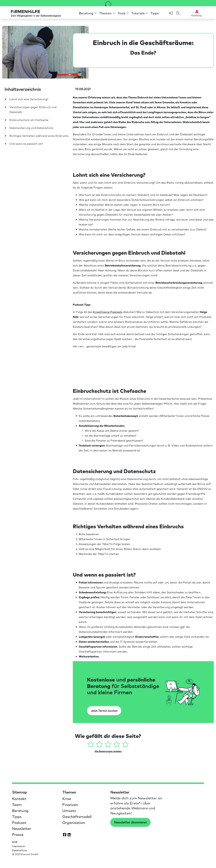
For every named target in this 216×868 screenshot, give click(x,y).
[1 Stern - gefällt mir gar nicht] (91, 745)
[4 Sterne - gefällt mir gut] (117, 745)
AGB (15, 842)
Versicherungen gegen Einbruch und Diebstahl (33, 109)
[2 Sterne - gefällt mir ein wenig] (100, 745)
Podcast (19, 822)
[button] (88, 13)
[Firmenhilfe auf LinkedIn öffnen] (69, 835)
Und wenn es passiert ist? (26, 144)
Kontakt (19, 798)
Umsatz (69, 810)
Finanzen (70, 804)
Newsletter (22, 828)
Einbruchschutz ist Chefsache (29, 120)
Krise (67, 798)
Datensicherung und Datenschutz (31, 128)
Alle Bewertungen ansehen (108, 751)
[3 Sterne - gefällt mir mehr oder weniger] (109, 745)
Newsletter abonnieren (130, 822)
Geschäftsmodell (77, 816)
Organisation (74, 822)
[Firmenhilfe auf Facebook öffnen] (65, 835)
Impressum (19, 846)
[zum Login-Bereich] (171, 13)
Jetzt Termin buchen (104, 711)
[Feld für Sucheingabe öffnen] (178, 13)
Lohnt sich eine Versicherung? (29, 99)
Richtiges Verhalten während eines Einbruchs (39, 136)
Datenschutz (20, 850)
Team (17, 804)
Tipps (155, 13)
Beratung (20, 810)
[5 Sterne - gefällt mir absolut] (125, 745)
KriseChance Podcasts (108, 312)
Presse (18, 834)
